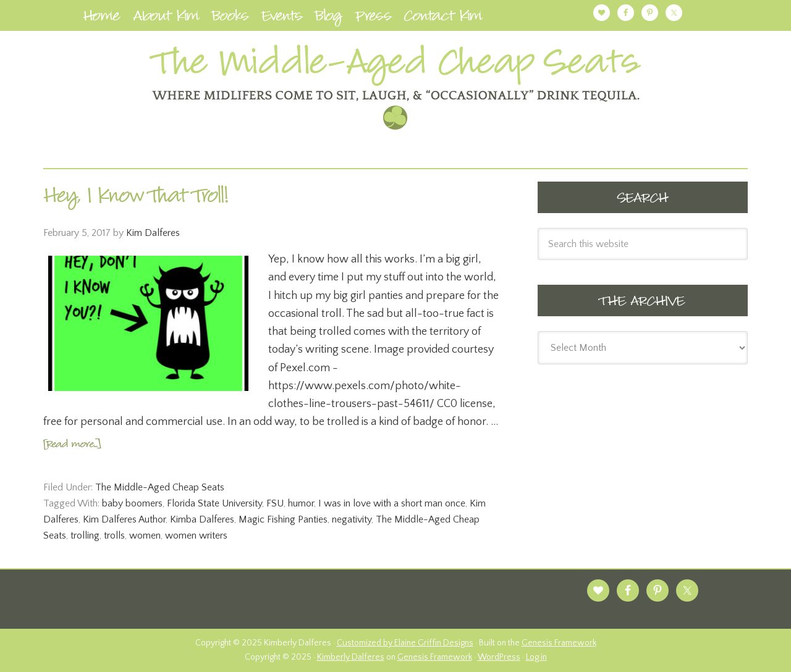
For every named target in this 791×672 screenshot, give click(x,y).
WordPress (499, 657)
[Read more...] (72, 445)
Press (373, 18)
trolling (85, 535)
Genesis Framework (559, 643)
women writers (196, 535)
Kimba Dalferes (202, 519)
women (145, 535)
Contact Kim (443, 18)
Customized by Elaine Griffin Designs (405, 643)
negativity (352, 519)
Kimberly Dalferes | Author (395, 87)
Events (282, 18)
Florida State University (214, 503)
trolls (114, 535)
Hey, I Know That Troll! (136, 198)
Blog (329, 18)
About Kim (166, 18)
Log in (536, 657)
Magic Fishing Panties (283, 519)
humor (301, 503)
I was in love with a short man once (392, 503)
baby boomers (132, 503)
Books (231, 18)
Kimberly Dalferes (351, 657)
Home (102, 18)
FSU (275, 503)
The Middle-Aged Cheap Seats (160, 487)
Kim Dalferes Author (124, 519)
